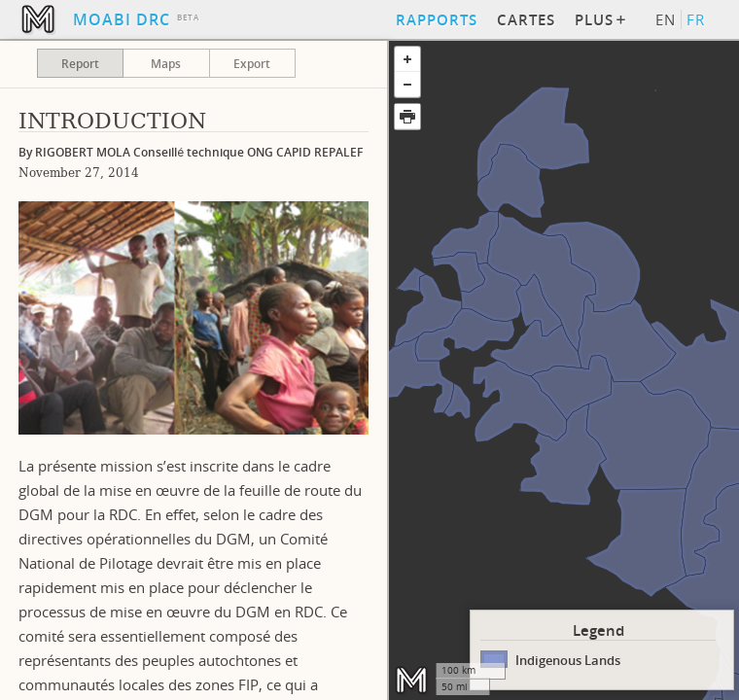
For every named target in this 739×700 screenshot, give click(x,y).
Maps (166, 64)
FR (696, 19)
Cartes (526, 19)
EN (666, 19)
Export (252, 64)
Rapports (437, 19)
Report (80, 64)
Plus (594, 19)
